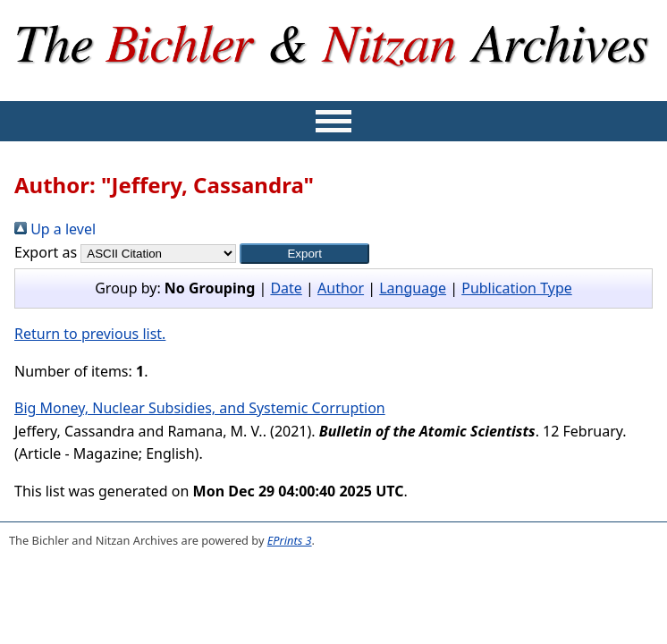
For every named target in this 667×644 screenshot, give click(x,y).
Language (413, 288)
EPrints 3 (290, 540)
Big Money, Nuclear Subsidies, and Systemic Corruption (200, 408)
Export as (46, 252)
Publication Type (517, 288)
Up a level (55, 229)
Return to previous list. (90, 334)
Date (286, 288)
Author (341, 288)
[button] (304, 254)
